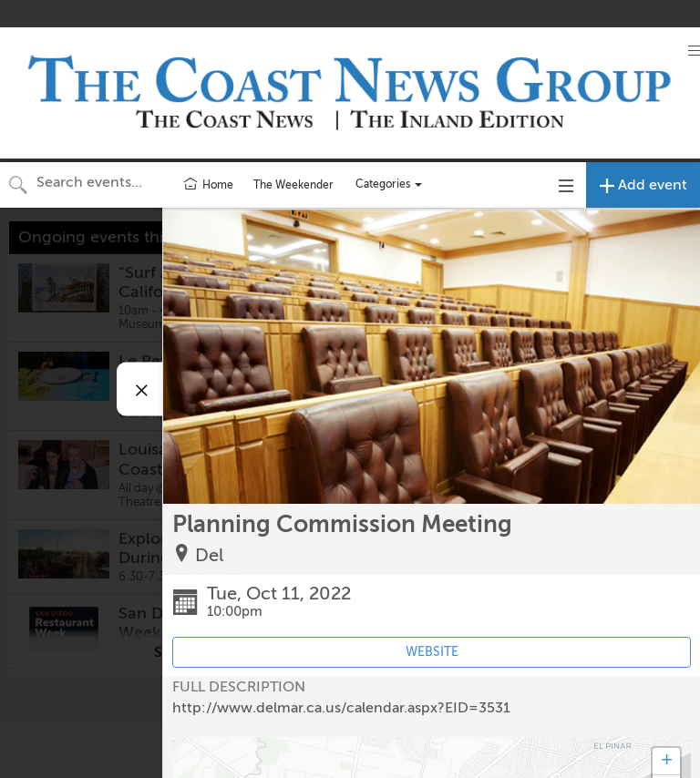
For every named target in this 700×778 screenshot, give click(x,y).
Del (209, 555)
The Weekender (293, 185)
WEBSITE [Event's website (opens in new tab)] (432, 652)
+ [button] (667, 762)
